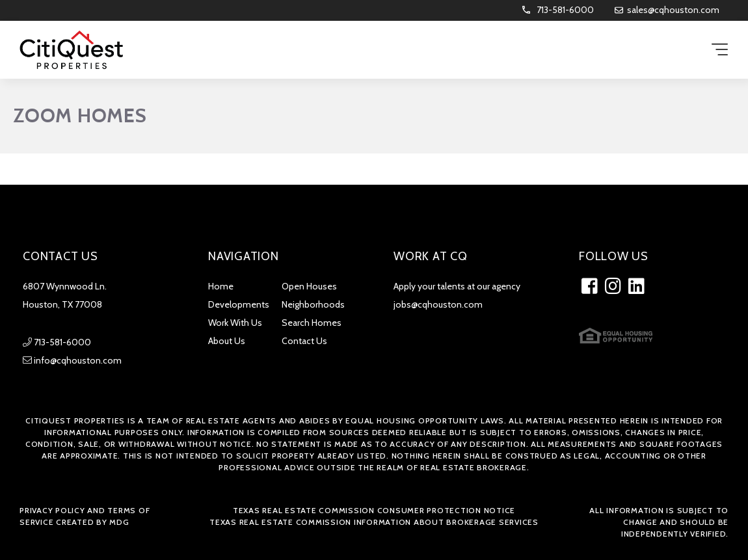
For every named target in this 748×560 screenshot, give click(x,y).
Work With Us (235, 323)
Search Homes (312, 323)
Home (221, 286)
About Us (227, 341)
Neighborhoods (313, 304)
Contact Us (304, 341)
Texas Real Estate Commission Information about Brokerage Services (374, 522)
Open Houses (309, 286)
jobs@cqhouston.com (438, 304)
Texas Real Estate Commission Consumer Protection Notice (374, 510)
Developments (239, 304)
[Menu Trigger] (720, 50)
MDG (119, 522)
